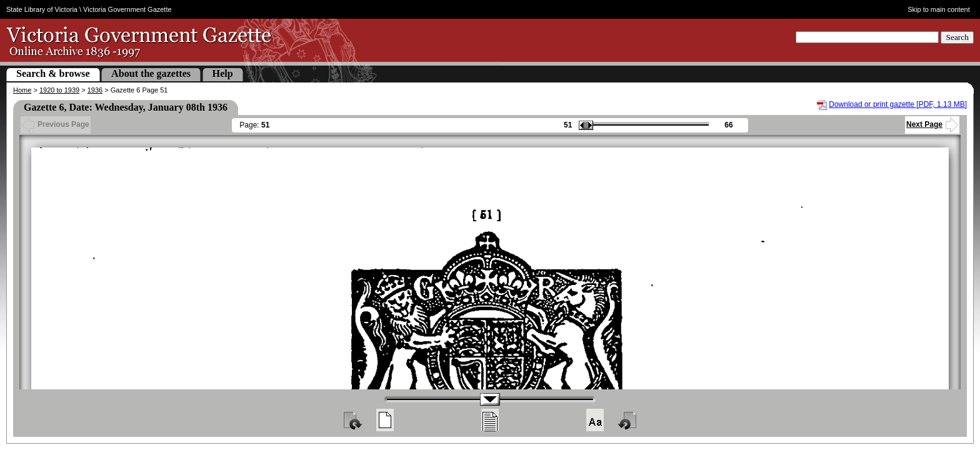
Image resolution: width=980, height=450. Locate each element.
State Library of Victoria (42, 9)
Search (957, 37)
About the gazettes (151, 73)
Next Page (932, 124)
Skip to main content (939, 9)
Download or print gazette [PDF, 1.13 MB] (898, 104)
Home (22, 90)
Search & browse (53, 73)
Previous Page (56, 124)
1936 (95, 90)
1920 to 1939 (59, 90)
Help (223, 73)
